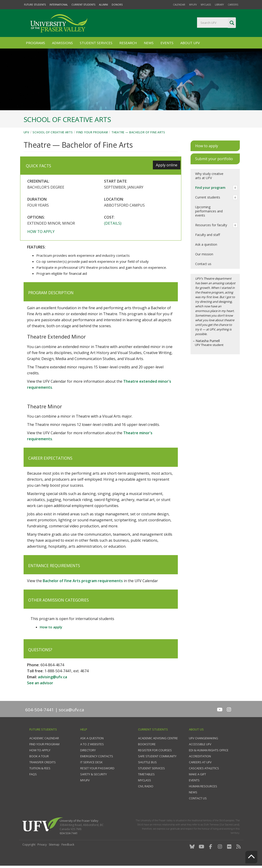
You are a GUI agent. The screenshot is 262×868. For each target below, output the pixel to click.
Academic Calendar (44, 738)
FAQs (33, 774)
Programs (35, 43)
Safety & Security (94, 774)
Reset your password (97, 768)
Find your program (92, 132)
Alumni (103, 5)
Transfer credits (43, 762)
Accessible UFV (200, 744)
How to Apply (40, 750)
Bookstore (147, 744)
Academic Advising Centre (158, 738)
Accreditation (200, 756)
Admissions (62, 43)
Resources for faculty (211, 225)
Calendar (179, 5)
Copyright (29, 845)
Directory (88, 750)
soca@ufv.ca (71, 710)
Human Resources (203, 786)
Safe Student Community (157, 756)
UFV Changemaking (203, 738)
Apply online (167, 165)
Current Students (83, 5)
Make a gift (197, 774)
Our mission (204, 254)
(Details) (113, 223)
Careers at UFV (200, 762)
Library (219, 5)
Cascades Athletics (204, 768)
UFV (26, 132)
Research (128, 43)
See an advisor (40, 683)
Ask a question (206, 244)
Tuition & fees (40, 768)
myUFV (193, 5)
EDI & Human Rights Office (209, 750)
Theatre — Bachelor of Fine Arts (138, 132)
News (149, 43)
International (59, 5)
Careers (233, 5)
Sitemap (54, 845)
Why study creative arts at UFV (209, 176)
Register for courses (155, 750)
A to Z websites (92, 744)
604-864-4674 (52, 665)
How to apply (41, 232)
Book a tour (39, 756)
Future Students (35, 5)
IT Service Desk (91, 762)
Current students (208, 197)
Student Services (96, 43)
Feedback (68, 845)
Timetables (146, 774)
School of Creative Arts (53, 132)
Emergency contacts (97, 756)
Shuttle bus (147, 762)
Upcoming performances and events (209, 211)
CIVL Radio (146, 786)
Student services (151, 768)
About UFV (190, 43)
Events (167, 43)
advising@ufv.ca (52, 677)
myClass (206, 5)
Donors (117, 5)
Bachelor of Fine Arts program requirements (83, 581)
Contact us (203, 264)
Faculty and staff (208, 235)
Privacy (42, 845)
